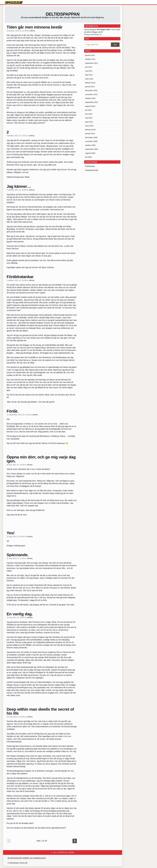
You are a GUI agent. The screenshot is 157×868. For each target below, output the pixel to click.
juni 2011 (89, 67)
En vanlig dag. (20, 614)
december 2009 (91, 137)
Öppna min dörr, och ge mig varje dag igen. (41, 459)
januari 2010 (90, 133)
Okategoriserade (92, 170)
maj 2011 (89, 71)
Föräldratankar (20, 277)
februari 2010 (90, 130)
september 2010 (91, 102)
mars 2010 (89, 126)
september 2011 (91, 63)
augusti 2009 (90, 153)
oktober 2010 (90, 98)
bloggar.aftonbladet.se (93, 34)
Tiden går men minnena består (34, 27)
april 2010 (89, 122)
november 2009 (91, 141)
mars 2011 (89, 79)
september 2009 (91, 149)
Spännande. (18, 555)
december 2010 (91, 90)
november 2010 (91, 94)
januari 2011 (90, 87)
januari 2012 (90, 55)
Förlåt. (12, 411)
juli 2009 (88, 157)
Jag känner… (19, 186)
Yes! (11, 533)
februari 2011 (90, 83)
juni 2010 (89, 114)
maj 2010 (89, 118)
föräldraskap (90, 166)
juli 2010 (88, 110)
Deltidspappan (63, 14)
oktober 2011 (90, 59)
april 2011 (89, 75)
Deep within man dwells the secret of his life (40, 711)
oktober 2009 (90, 145)
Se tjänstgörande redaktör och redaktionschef (27, 858)
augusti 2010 (90, 106)
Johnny (32, 31)
